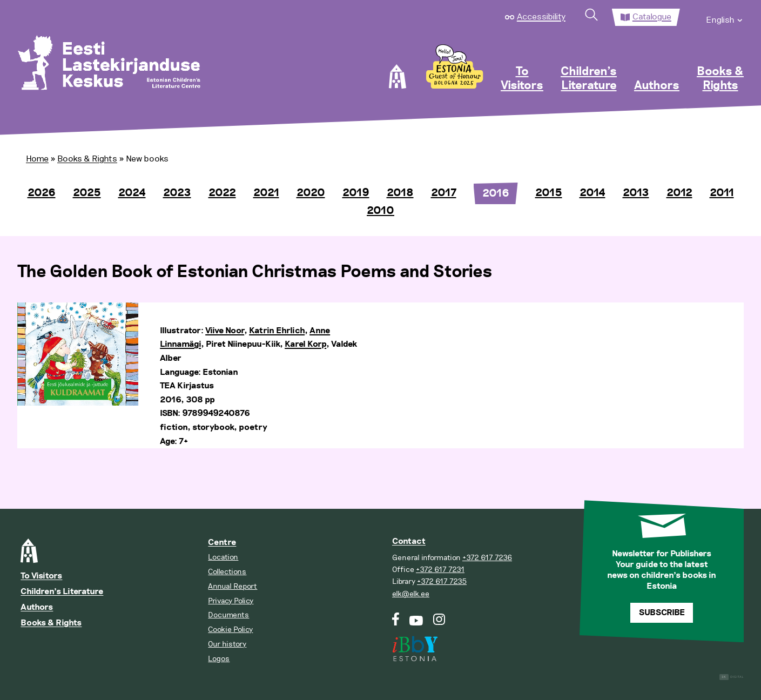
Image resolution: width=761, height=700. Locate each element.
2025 (87, 193)
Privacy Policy (231, 601)
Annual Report (233, 586)
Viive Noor (225, 331)
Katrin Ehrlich (277, 331)
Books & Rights (720, 79)
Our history (227, 644)
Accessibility (541, 17)
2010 (380, 211)
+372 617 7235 (442, 581)
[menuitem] (725, 17)
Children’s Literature (589, 79)
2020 (311, 193)
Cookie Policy (230, 630)
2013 (636, 193)
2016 (496, 193)
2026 (42, 193)
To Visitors (522, 79)
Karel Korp (305, 344)
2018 (400, 193)
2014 (592, 193)
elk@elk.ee (411, 594)
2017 (444, 193)
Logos (219, 659)
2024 (132, 193)
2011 (722, 193)
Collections (227, 572)
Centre (222, 543)
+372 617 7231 (440, 570)
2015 (549, 193)
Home (37, 159)
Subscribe (662, 613)
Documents (228, 615)
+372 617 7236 (487, 558)
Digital (732, 677)
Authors (657, 86)
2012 (679, 193)
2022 (222, 193)
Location (223, 557)
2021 (266, 193)
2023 (177, 193)
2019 (356, 193)
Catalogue (652, 17)
